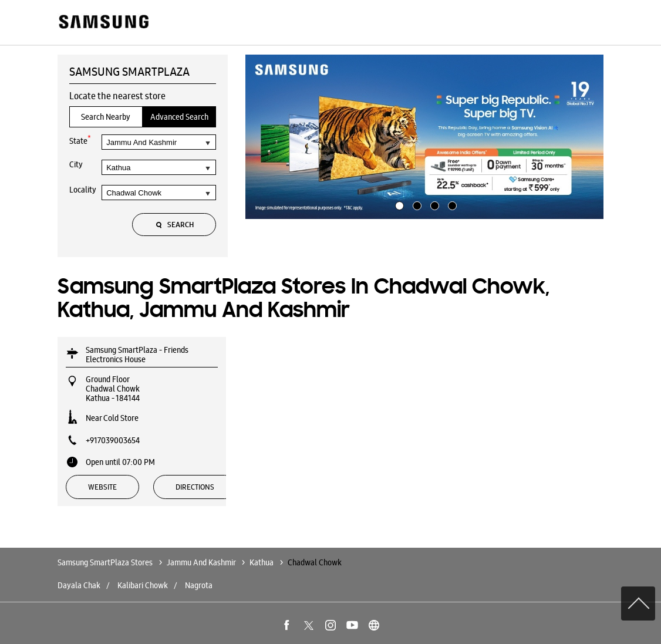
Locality (83, 190)
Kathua (262, 562)
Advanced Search (179, 117)
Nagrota (199, 585)
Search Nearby (106, 117)
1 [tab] (398, 204)
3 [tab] (433, 204)
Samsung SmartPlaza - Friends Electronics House (137, 355)
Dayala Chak (79, 585)
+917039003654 (113, 440)
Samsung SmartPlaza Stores (106, 562)
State (80, 140)
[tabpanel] (424, 137)
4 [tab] (451, 204)
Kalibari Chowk (143, 585)
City (76, 164)
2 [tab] (416, 204)
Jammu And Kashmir (201, 562)
